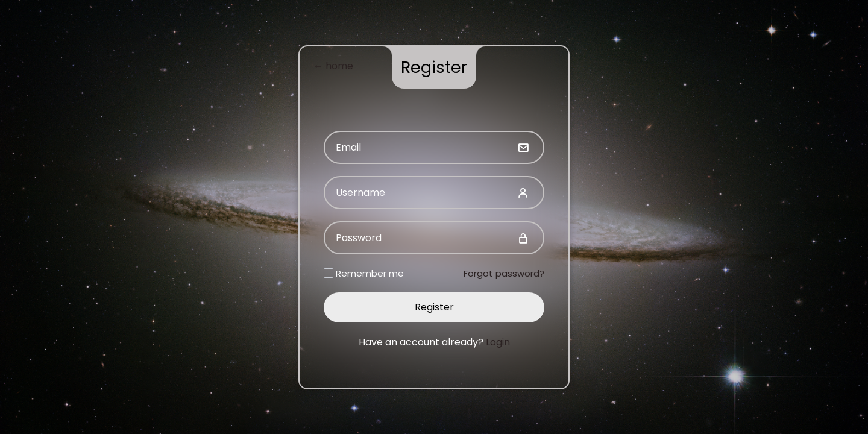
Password (359, 238)
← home (333, 66)
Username (360, 193)
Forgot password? (504, 273)
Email (348, 147)
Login (498, 342)
